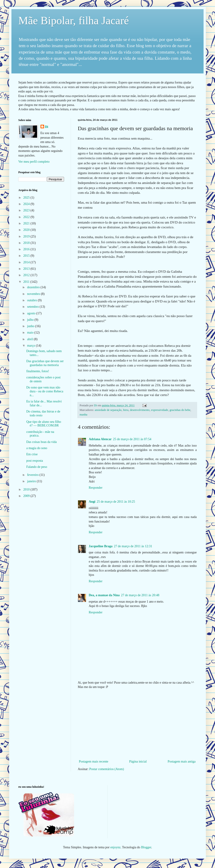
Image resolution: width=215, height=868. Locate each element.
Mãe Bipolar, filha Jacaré (74, 20)
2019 (27, 236)
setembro (33, 307)
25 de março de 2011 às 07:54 (132, 439)
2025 (27, 198)
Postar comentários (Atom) (107, 769)
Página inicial (138, 762)
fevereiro (33, 475)
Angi (92, 502)
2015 (27, 256)
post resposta (35, 461)
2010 (27, 489)
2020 (27, 230)
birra (126, 410)
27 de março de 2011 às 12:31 (133, 546)
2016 (27, 249)
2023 (27, 210)
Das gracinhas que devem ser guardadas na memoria (45, 363)
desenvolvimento (140, 410)
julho (31, 320)
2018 (27, 243)
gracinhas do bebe (180, 410)
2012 (27, 275)
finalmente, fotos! (38, 371)
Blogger (146, 847)
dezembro (34, 287)
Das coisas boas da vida (42, 442)
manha (83, 415)
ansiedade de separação (108, 410)
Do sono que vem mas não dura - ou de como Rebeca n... (45, 391)
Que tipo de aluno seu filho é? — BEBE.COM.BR (44, 424)
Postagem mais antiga (182, 762)
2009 (27, 496)
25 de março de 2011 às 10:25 (116, 502)
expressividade (160, 410)
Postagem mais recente (94, 762)
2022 (27, 217)
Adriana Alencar (100, 439)
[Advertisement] (137, 724)
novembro (34, 294)
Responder (96, 488)
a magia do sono (37, 448)
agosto (32, 313)
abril (30, 339)
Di (47, 127)
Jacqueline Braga (101, 546)
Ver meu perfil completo (34, 162)
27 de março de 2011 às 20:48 (140, 595)
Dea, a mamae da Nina (104, 595)
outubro (32, 300)
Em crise (32, 454)
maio (31, 333)
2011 (27, 282)
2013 (27, 269)
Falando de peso (37, 467)
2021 (27, 223)
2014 (27, 262)
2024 (27, 204)
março (31, 346)
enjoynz (116, 847)
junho (31, 326)
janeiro (32, 481)
